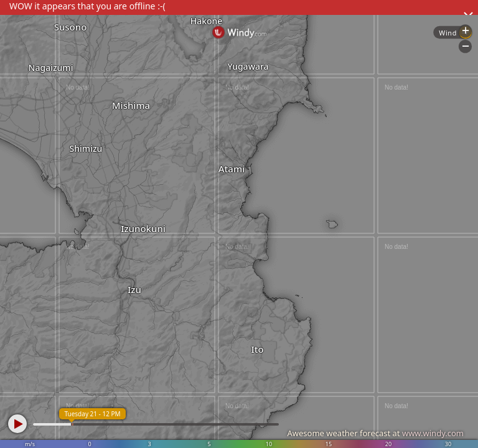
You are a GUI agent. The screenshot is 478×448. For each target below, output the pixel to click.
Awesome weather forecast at (375, 433)
